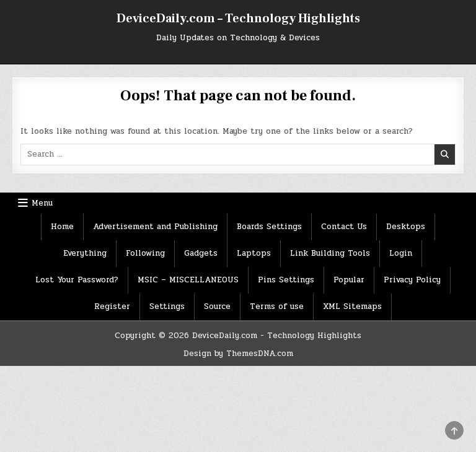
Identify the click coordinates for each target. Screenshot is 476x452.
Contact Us (344, 227)
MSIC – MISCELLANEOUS (188, 280)
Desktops (406, 227)
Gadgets (201, 253)
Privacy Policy (412, 280)
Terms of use (277, 306)
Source (217, 306)
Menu (42, 203)
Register (112, 306)
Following (145, 253)
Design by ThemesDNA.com (238, 354)
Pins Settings (286, 280)
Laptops (254, 253)
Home (62, 227)
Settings (167, 306)
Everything (85, 253)
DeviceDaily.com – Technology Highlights (238, 19)
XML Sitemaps (352, 306)
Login (401, 253)
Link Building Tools (330, 253)
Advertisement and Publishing (155, 227)
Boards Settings (269, 227)
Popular (349, 280)
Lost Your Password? (77, 280)
